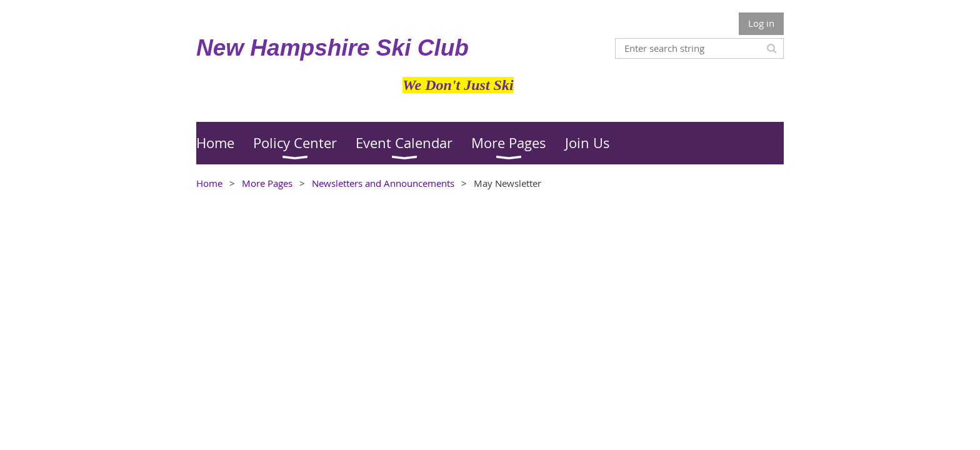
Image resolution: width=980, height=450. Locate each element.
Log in (761, 23)
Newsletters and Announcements (383, 183)
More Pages (267, 183)
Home (209, 183)
